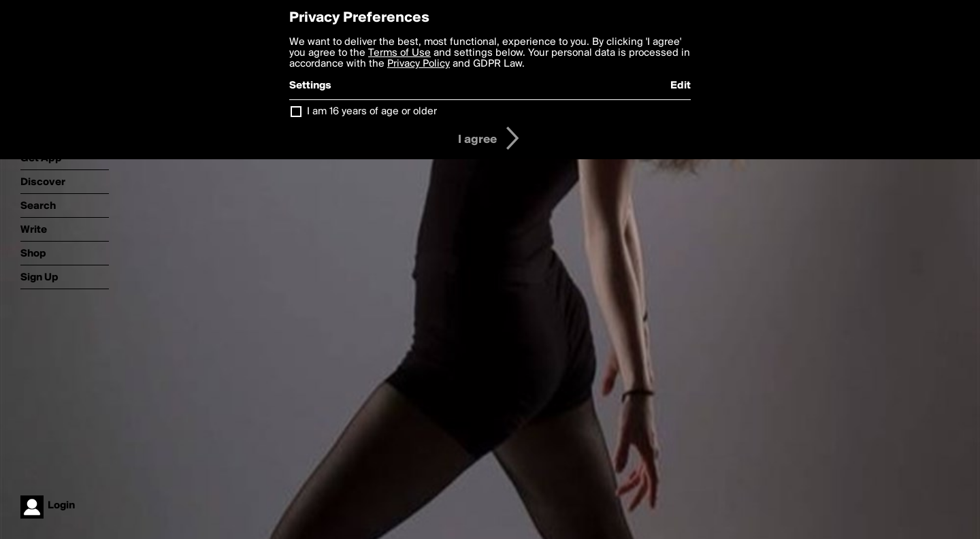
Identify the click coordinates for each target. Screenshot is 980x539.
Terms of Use (399, 53)
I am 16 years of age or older (372, 112)
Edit (681, 86)
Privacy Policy (419, 64)
